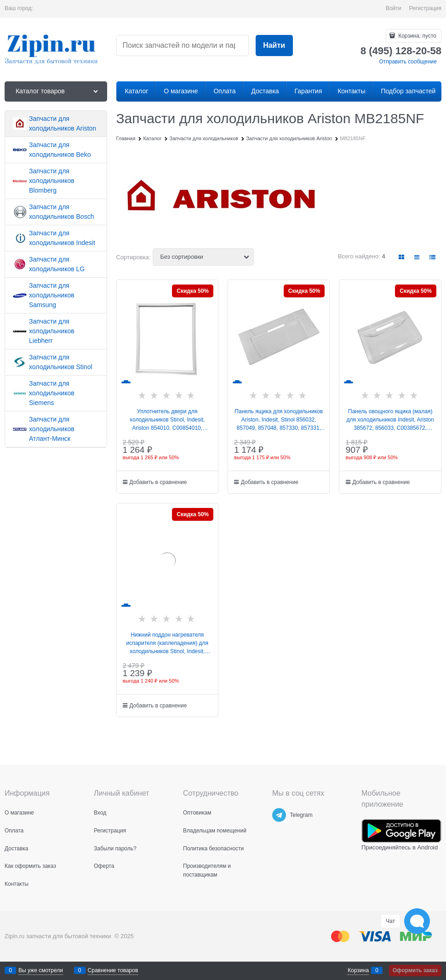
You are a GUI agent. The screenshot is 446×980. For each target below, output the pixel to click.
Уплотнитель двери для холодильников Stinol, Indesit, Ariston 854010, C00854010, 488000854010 (167, 420)
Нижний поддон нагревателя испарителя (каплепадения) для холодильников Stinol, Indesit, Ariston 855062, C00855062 (167, 644)
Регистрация (425, 8)
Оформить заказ (415, 970)
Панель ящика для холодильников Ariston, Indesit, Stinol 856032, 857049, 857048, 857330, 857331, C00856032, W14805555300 (279, 420)
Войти (394, 8)
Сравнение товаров (113, 970)
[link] (402, 257)
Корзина (358, 970)
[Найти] (274, 46)
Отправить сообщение (408, 62)
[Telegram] (279, 815)
